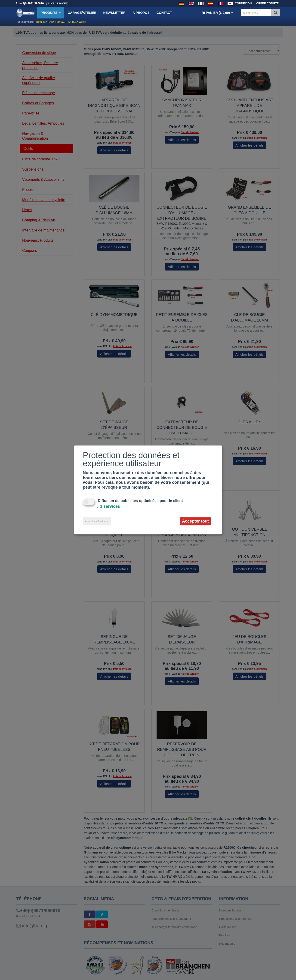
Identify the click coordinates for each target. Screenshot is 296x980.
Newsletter (114, 13)
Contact (164, 13)
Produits (51, 13)
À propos (141, 13)
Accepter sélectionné (97, 521)
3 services (108, 506)
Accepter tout (195, 521)
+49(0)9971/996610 (32, 3)
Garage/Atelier (82, 13)
